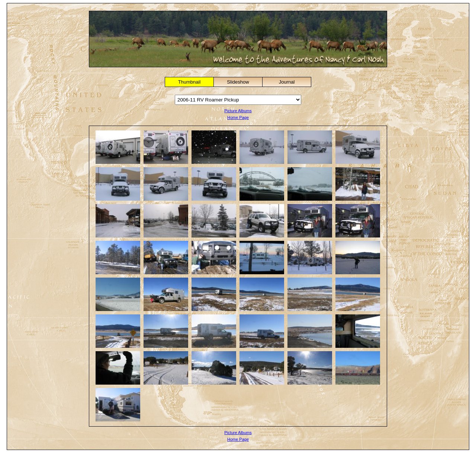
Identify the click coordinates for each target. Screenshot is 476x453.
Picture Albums (238, 111)
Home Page (238, 117)
